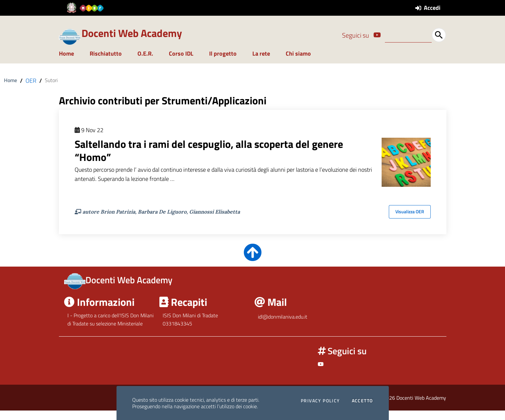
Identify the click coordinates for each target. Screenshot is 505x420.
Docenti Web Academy (132, 33)
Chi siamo (298, 63)
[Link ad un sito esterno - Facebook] (377, 35)
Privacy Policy (320, 400)
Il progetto (223, 63)
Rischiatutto (106, 63)
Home (66, 63)
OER (31, 90)
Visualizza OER (410, 222)
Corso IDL (181, 63)
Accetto (362, 400)
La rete (261, 63)
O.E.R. (145, 63)
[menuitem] (70, 64)
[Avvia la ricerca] (439, 35)
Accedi (432, 8)
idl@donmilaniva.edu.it (283, 326)
